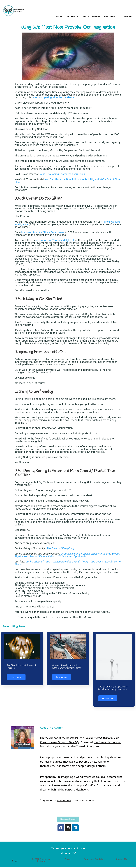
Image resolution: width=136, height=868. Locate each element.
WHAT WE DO (111, 16)
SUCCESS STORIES (91, 16)
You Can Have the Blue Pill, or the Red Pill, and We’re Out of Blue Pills (67, 181)
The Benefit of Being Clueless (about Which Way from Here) (113, 688)
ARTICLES (128, 16)
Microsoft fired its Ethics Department (43, 232)
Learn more (16, 677)
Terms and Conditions (95, 859)
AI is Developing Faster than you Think (62, 174)
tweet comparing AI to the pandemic (53, 97)
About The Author (51, 727)
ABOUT (59, 16)
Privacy (68, 859)
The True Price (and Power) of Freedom (21, 667)
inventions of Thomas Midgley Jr (56, 240)
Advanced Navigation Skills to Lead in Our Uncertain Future (67, 667)
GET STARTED (73, 16)
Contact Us (121, 859)
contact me (64, 800)
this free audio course (107, 742)
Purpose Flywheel (76, 789)
